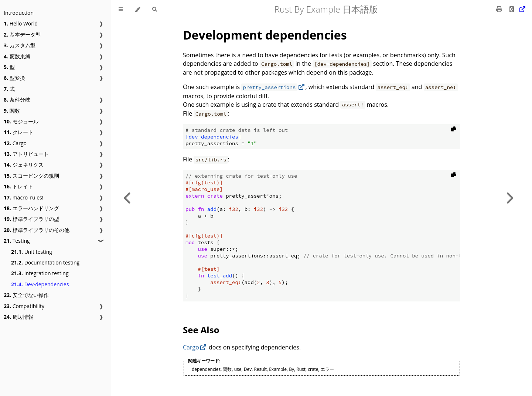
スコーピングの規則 (31, 176)
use (238, 369)
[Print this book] (500, 9)
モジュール (21, 121)
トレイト (18, 186)
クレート (18, 132)
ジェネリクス (24, 165)
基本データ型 (22, 35)
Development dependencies (265, 35)
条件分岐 (17, 100)
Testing (17, 241)
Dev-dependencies (40, 284)
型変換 (14, 78)
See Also (201, 330)
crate (313, 369)
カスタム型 (20, 45)
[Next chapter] (510, 198)
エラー (327, 369)
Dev (248, 369)
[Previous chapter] (127, 198)
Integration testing (40, 273)
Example (278, 369)
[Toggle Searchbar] (155, 9)
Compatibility (24, 306)
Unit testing (32, 252)
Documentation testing (45, 262)
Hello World (21, 23)
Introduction (19, 13)
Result (260, 369)
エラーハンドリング (31, 208)
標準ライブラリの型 (31, 219)
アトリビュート (26, 154)
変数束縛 (17, 56)
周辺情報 (18, 317)
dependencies (206, 369)
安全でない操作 (26, 295)
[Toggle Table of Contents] (121, 9)
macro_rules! (23, 197)
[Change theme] (138, 9)
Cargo (15, 143)
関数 (12, 111)
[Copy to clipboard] (453, 131)
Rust (301, 369)
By (291, 369)
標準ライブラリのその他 (37, 230)
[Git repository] (516, 9)
